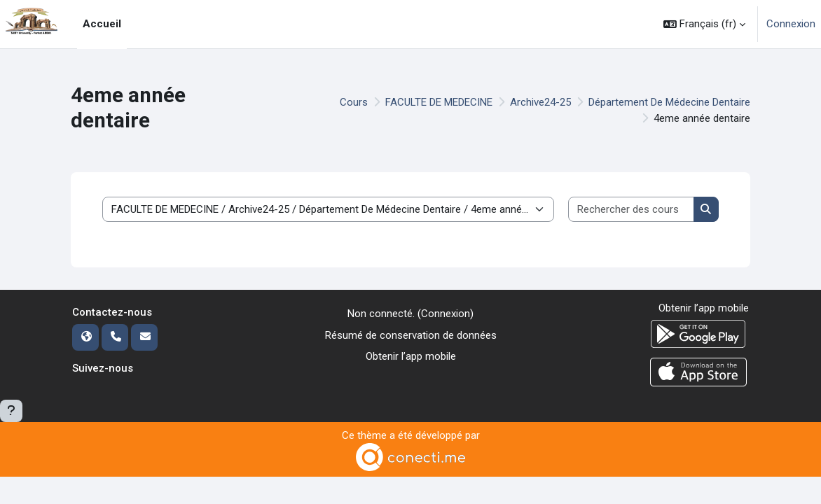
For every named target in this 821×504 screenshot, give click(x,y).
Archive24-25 (540, 102)
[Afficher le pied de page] (11, 411)
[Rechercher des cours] (631, 210)
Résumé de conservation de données (411, 335)
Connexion (791, 24)
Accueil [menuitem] (102, 24)
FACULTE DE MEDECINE (439, 102)
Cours (354, 102)
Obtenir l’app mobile (411, 356)
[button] (704, 24)
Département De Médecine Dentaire (669, 102)
